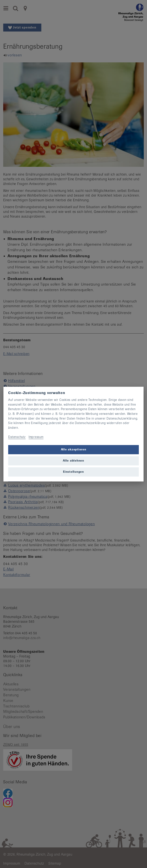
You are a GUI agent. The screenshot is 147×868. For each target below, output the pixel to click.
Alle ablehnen (73, 461)
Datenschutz (17, 437)
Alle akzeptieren (74, 449)
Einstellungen (73, 472)
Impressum (36, 437)
